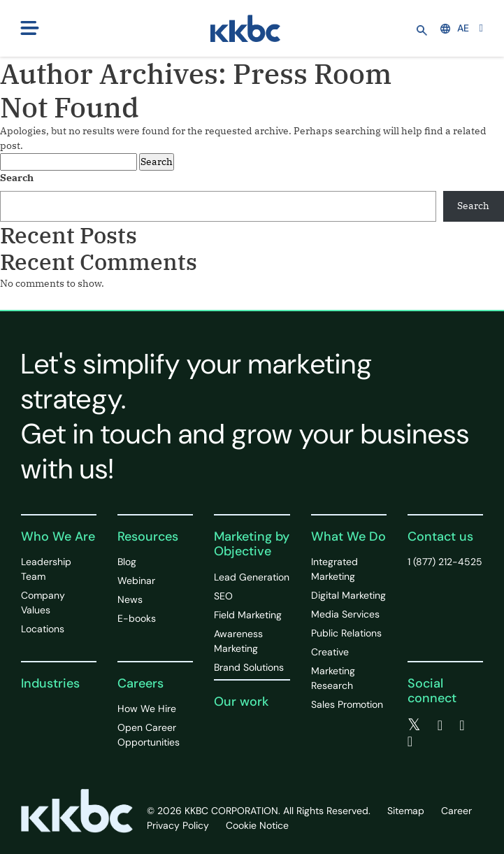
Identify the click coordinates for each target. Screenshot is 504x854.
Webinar (136, 581)
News (130, 599)
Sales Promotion (347, 704)
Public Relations (346, 633)
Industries (50, 683)
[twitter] (414, 725)
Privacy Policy (178, 825)
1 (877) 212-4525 (445, 562)
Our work (241, 702)
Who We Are (58, 536)
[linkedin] (462, 725)
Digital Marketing (348, 595)
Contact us (440, 536)
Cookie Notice (257, 825)
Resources (148, 536)
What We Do (348, 536)
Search (17, 178)
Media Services (345, 614)
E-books (137, 618)
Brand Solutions (249, 667)
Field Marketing (248, 615)
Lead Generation (252, 577)
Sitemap (406, 811)
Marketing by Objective (252, 544)
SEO (223, 596)
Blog (127, 562)
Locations (43, 629)
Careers (141, 683)
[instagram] (410, 741)
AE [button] (455, 28)
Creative (330, 652)
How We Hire (147, 709)
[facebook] (440, 725)
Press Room (312, 73)
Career (456, 811)
